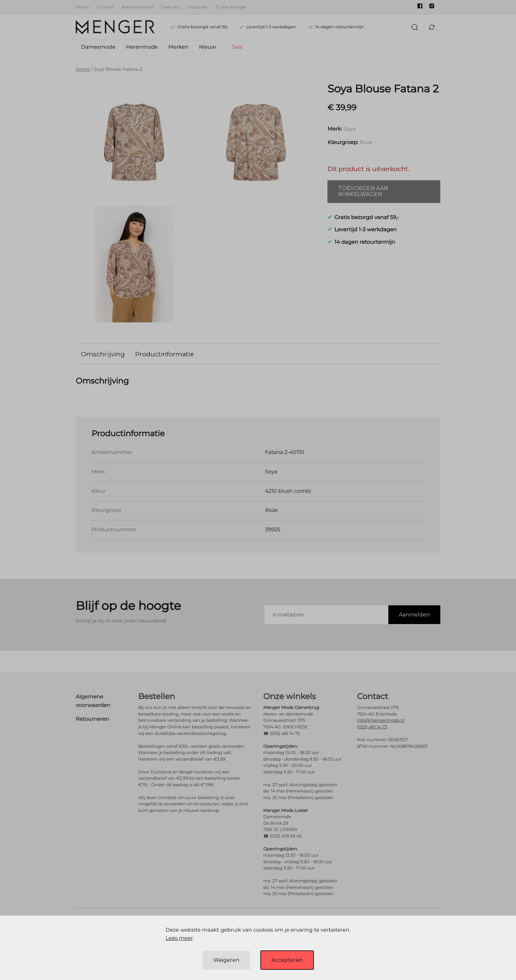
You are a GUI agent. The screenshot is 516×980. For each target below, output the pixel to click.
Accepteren (287, 960)
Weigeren (226, 960)
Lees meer (179, 938)
